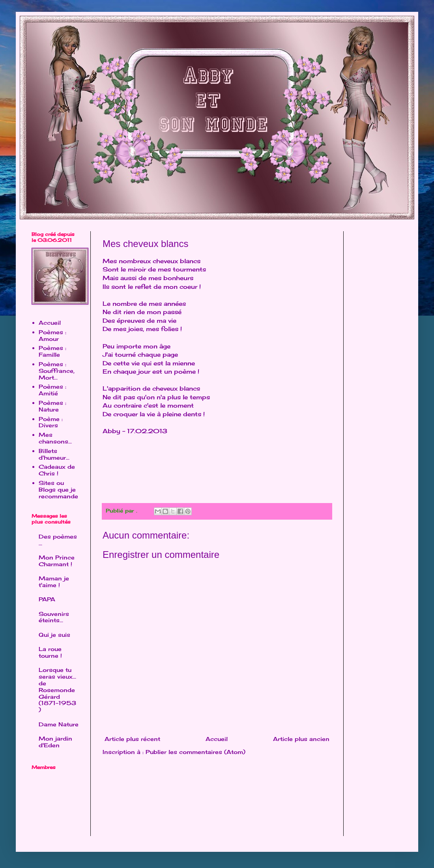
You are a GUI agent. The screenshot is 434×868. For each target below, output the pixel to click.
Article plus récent (132, 739)
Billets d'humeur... (54, 454)
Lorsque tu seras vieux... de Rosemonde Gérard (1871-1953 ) (57, 690)
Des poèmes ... (58, 540)
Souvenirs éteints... (54, 617)
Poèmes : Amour (52, 335)
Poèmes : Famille (52, 351)
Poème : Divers (51, 422)
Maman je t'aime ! (54, 582)
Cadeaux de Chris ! (57, 470)
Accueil (217, 739)
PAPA (47, 599)
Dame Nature (59, 724)
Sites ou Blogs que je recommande (58, 489)
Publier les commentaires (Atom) (195, 752)
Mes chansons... (55, 438)
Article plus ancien (301, 739)
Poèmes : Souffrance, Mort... (57, 371)
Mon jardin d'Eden (55, 742)
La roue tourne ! (50, 652)
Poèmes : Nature (52, 406)
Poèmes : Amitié (52, 390)
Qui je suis (54, 635)
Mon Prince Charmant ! (57, 561)
